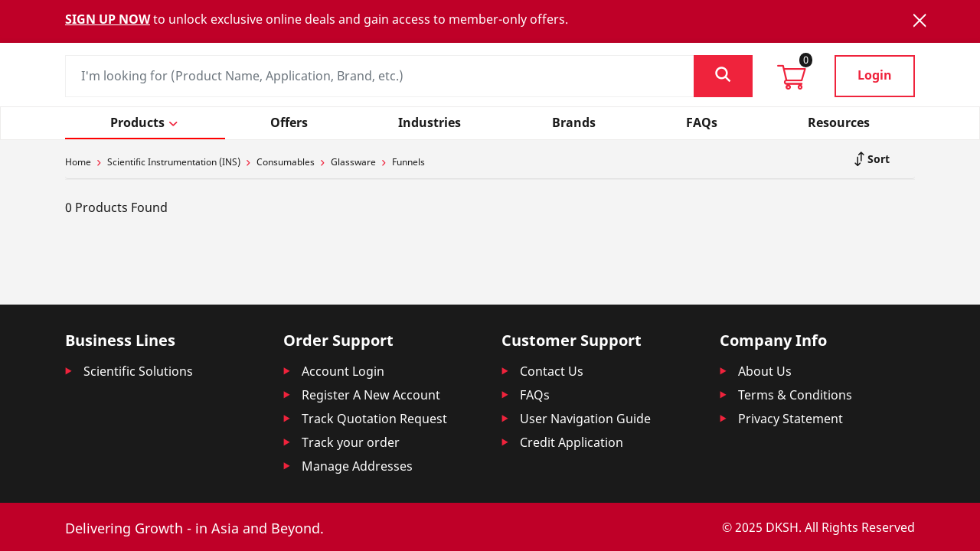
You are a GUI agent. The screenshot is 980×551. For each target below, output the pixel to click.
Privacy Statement (791, 419)
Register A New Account (371, 395)
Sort (877, 159)
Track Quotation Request (374, 419)
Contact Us (552, 371)
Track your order (351, 442)
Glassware (353, 162)
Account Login (343, 371)
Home (78, 162)
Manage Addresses (357, 466)
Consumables (286, 162)
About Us (765, 371)
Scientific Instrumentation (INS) (174, 162)
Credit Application (572, 442)
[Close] (920, 20)
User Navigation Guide (585, 419)
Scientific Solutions (138, 371)
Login (875, 75)
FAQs (535, 395)
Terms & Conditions (795, 395)
